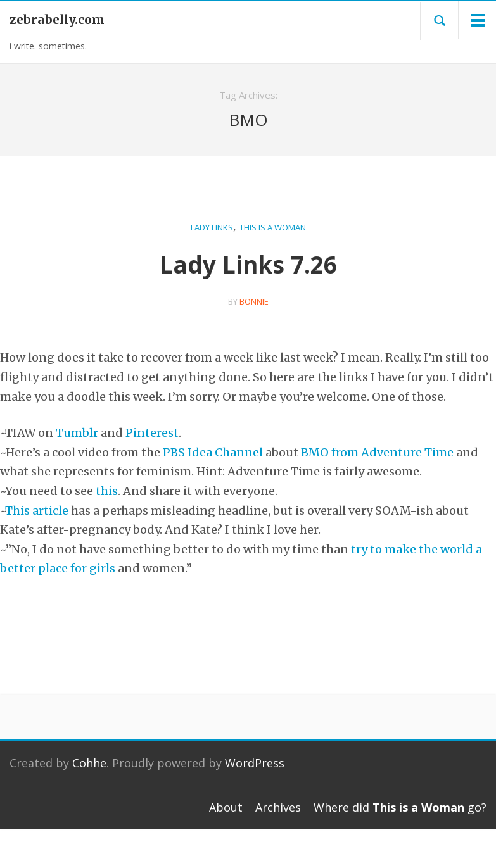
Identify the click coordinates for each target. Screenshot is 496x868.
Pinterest (152, 433)
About (226, 807)
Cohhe (89, 763)
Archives (278, 807)
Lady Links (212, 227)
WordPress (255, 763)
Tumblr (77, 433)
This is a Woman (273, 227)
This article (37, 511)
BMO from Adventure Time (377, 452)
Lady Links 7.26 (248, 264)
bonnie (254, 301)
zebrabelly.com (57, 20)
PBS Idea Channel (213, 452)
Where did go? (400, 807)
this (107, 491)
